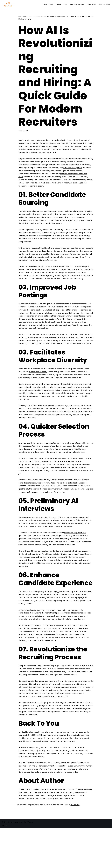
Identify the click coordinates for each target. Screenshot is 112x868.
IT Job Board (26, 16)
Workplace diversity (39, 388)
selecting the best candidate (70, 736)
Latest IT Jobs (46, 4)
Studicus (76, 575)
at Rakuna (78, 844)
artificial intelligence (39, 235)
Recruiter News (104, 4)
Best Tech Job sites (76, 4)
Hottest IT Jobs (60, 4)
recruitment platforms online (38, 220)
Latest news (91, 4)
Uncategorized (38, 16)
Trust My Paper (76, 828)
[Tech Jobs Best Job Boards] (9, 4)
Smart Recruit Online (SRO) (31, 274)
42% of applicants (47, 334)
